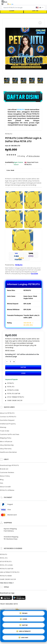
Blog (2, 480)
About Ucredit (5, 487)
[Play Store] (19, 598)
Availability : (9, 163)
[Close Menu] (2, 4)
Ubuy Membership (7, 445)
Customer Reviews (7, 472)
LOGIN (12, 11)
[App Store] (6, 598)
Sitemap (3, 427)
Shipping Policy (6, 438)
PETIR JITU (4, 558)
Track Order (5, 431)
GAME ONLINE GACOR (8, 579)
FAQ (2, 483)
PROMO (23, 613)
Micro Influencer (6, 442)
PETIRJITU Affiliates (7, 490)
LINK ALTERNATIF (23, 632)
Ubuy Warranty (6, 449)
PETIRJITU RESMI (6, 576)
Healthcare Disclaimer (8, 452)
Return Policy (5, 476)
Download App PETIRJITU (9, 465)
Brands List (4, 469)
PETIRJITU (21, 110)
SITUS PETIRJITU (6, 562)
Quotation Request (7, 420)
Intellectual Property (8, 424)
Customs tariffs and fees (10, 434)
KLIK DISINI (34, 274)
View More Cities (7, 583)
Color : (10, 170)
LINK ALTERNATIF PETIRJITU (10, 572)
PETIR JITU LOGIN (6, 565)
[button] (40, 23)
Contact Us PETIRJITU (8, 417)
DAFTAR (35, 11)
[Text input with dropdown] (18, 8)
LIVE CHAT (24, 638)
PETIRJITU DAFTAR (7, 569)
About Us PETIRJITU (7, 413)
